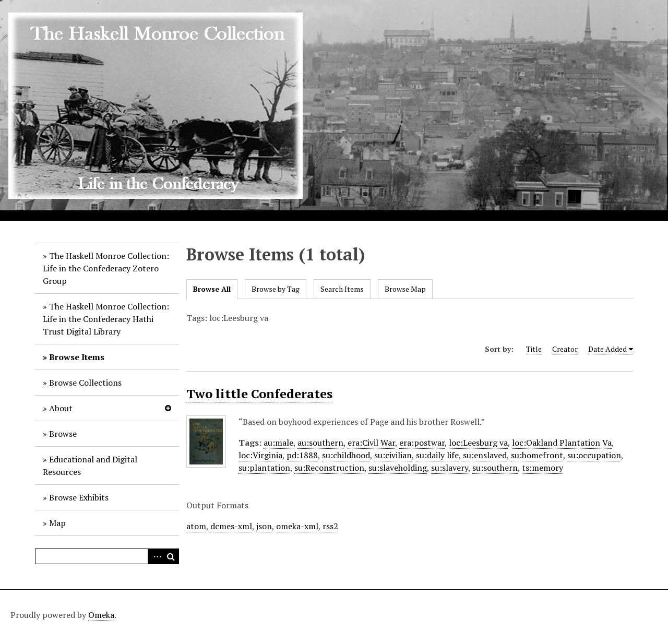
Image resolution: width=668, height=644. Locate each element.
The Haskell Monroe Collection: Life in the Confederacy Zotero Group (106, 268)
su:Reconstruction (329, 468)
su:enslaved (485, 455)
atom (196, 526)
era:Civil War (371, 443)
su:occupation (594, 455)
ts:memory (542, 468)
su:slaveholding (398, 468)
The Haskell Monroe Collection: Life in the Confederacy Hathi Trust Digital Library (106, 319)
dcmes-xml (231, 526)
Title (534, 349)
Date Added (607, 349)
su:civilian (393, 455)
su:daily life (437, 455)
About (61, 408)
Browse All (212, 289)
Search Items (342, 289)
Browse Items (77, 357)
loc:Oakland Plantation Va (562, 443)
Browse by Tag (276, 289)
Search (171, 556)
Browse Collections (85, 383)
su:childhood (346, 455)
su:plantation (264, 468)
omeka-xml (297, 526)
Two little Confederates (259, 393)
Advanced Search (156, 556)
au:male (278, 443)
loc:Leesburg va (478, 443)
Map (57, 523)
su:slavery (450, 468)
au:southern (320, 443)
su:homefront (537, 455)
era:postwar (422, 443)
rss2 (330, 526)
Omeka (101, 615)
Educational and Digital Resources (90, 466)
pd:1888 (302, 455)
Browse (63, 434)
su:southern (495, 468)
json (264, 526)
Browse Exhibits (79, 497)
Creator (565, 349)
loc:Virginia (260, 455)
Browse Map (405, 289)
